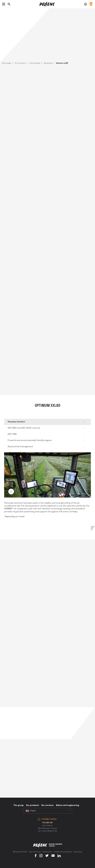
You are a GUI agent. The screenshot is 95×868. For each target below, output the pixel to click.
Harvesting (48, 63)
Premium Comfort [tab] (16, 422)
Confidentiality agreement (63, 852)
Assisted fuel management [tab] (20, 447)
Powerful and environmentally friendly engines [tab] (30, 440)
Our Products (20, 63)
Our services (47, 805)
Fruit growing (35, 63)
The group (19, 805)
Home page (7, 63)
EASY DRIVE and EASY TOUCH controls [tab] (24, 428)
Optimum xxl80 (62, 63)
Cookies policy (47, 852)
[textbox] (47, 811)
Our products (33, 805)
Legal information (35, 852)
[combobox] (47, 811)
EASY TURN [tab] (12, 434)
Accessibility (78, 852)
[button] (86, 4)
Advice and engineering (68, 805)
